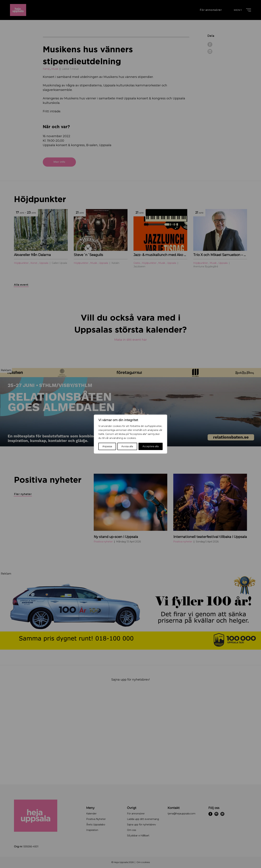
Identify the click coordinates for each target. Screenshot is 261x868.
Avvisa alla (127, 446)
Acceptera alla (151, 446)
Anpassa (107, 446)
